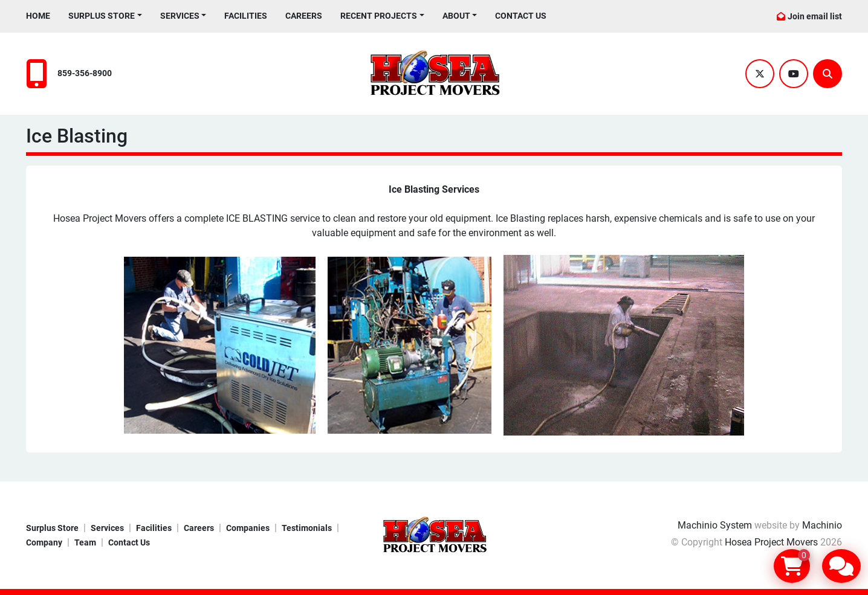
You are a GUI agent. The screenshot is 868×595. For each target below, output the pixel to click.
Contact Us (521, 16)
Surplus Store (102, 16)
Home (38, 16)
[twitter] (760, 74)
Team (85, 542)
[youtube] (794, 74)
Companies (248, 528)
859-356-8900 (85, 73)
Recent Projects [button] (379, 16)
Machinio (822, 525)
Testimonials (307, 528)
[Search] (828, 74)
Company (44, 542)
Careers (304, 16)
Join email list (815, 16)
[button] (105, 16)
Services (180, 16)
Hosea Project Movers (771, 542)
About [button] (456, 16)
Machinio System (715, 525)
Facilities (246, 16)
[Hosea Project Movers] (434, 535)
